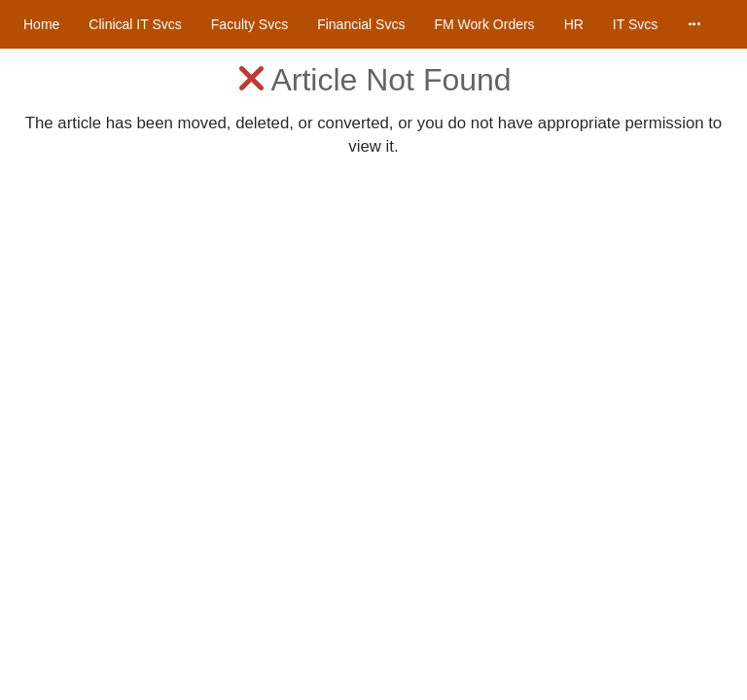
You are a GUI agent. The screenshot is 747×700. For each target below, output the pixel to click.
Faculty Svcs (249, 24)
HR (574, 24)
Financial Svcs (361, 24)
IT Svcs (635, 24)
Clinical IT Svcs (135, 24)
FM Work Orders (484, 24)
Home (41, 24)
